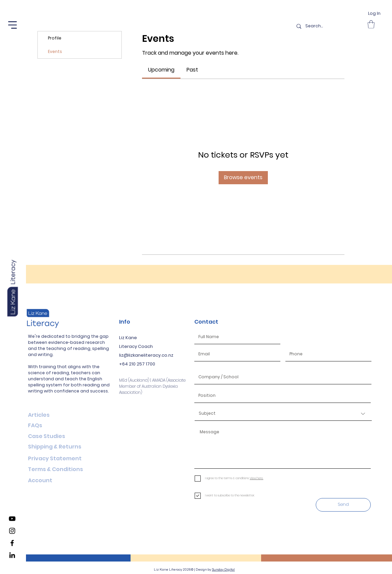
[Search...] (328, 26)
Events (55, 51)
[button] (12, 25)
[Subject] (283, 414)
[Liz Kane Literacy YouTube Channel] (12, 519)
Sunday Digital (223, 570)
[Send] (343, 505)
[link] (161, 70)
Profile (55, 38)
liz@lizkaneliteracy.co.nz (146, 355)
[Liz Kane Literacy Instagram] (12, 531)
